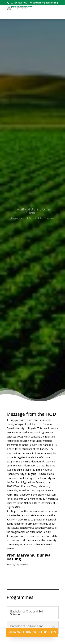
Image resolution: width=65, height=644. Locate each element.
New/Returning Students (32, 632)
